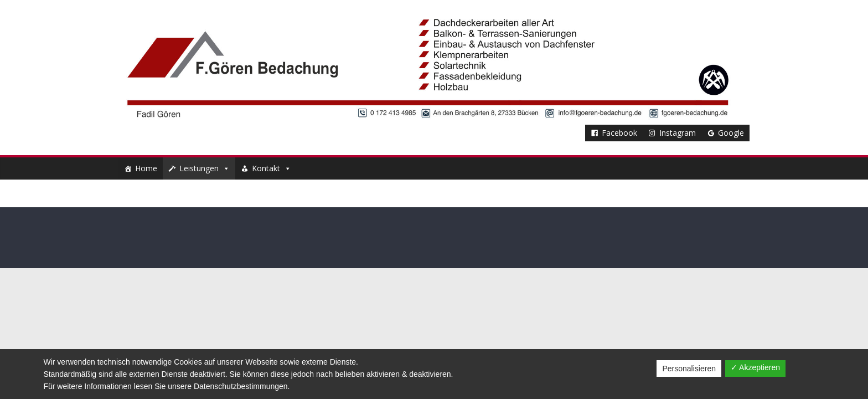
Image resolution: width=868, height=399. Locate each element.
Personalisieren (689, 369)
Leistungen (205, 168)
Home (146, 168)
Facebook (619, 133)
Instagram (678, 133)
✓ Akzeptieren (755, 367)
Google (731, 133)
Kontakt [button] (272, 168)
